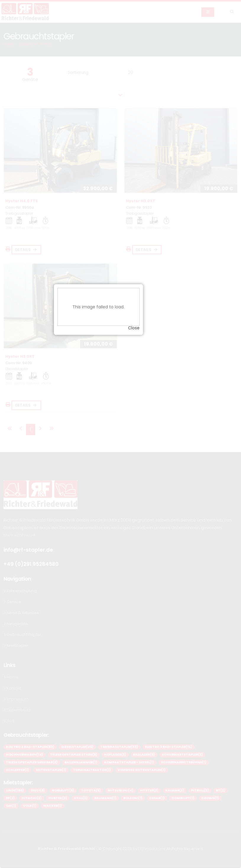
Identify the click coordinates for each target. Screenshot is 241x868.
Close (156, 444)
